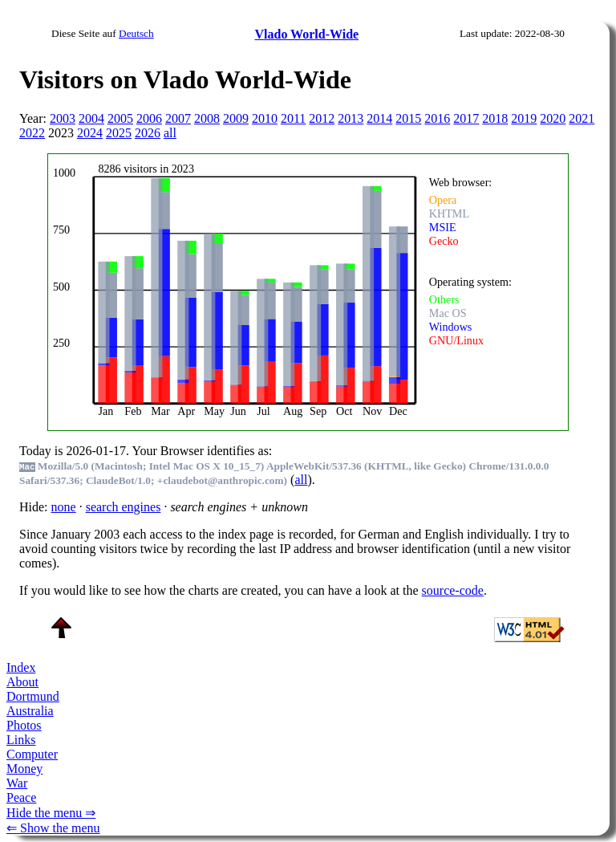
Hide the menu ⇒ (51, 813)
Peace (21, 797)
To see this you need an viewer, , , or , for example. (298, 290)
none (64, 507)
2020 (553, 118)
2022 (32, 133)
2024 (90, 133)
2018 (495, 118)
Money (24, 769)
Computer (32, 754)
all (170, 133)
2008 (207, 118)
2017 (466, 118)
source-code (453, 590)
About (22, 682)
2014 (379, 118)
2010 (265, 118)
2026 (148, 133)
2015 (408, 118)
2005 (120, 118)
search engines (124, 507)
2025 (119, 133)
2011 (293, 118)
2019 (524, 118)
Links (21, 740)
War (17, 783)
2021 (582, 118)
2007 (178, 118)
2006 (149, 118)
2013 (351, 118)
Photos (24, 725)
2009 (236, 118)
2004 (91, 118)
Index (21, 667)
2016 (437, 118)
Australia (30, 711)
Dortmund (33, 696)
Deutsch (136, 33)
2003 (63, 118)
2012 (322, 118)
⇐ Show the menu (53, 828)
